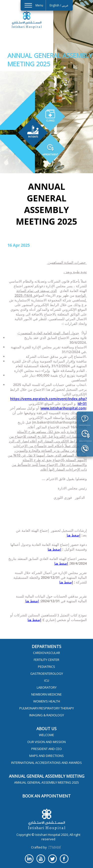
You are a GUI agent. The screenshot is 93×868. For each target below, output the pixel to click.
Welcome (46, 735)
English (54, 5)
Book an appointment (46, 796)
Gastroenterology (47, 674)
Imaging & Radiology (47, 715)
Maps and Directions (46, 756)
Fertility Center (46, 660)
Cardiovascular (46, 653)
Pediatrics (46, 667)
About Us (46, 729)
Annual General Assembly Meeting (47, 776)
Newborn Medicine (46, 694)
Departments (46, 647)
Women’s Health (47, 701)
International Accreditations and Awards (46, 763)
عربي (65, 5)
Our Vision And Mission (46, 742)
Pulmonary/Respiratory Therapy (47, 708)
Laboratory (47, 687)
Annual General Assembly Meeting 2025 (46, 782)
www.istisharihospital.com (63, 408)
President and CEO (46, 749)
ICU (47, 680)
